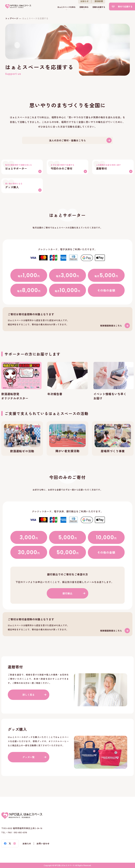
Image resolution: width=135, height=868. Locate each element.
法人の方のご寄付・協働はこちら (67, 140)
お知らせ (27, 844)
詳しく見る (29, 695)
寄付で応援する (125, 6)
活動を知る (84, 7)
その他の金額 (106, 290)
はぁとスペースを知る (66, 7)
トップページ (12, 18)
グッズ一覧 (29, 757)
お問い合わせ (43, 844)
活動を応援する (99, 7)
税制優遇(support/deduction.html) (67, 319)
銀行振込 (67, 593)
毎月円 (29, 275)
